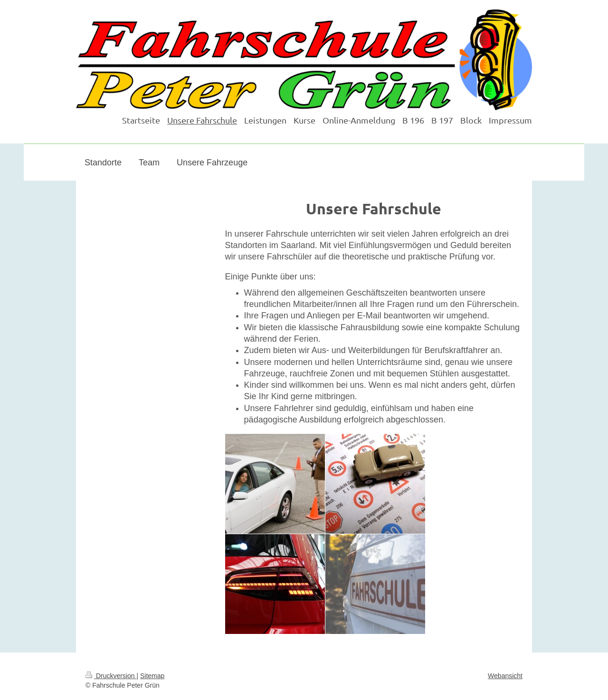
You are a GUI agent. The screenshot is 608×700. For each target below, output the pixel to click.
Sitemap (152, 676)
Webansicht (505, 676)
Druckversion (111, 676)
